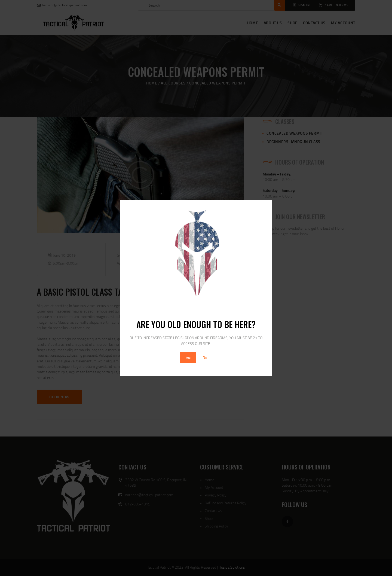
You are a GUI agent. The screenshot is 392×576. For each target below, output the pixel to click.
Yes (188, 357)
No (205, 357)
